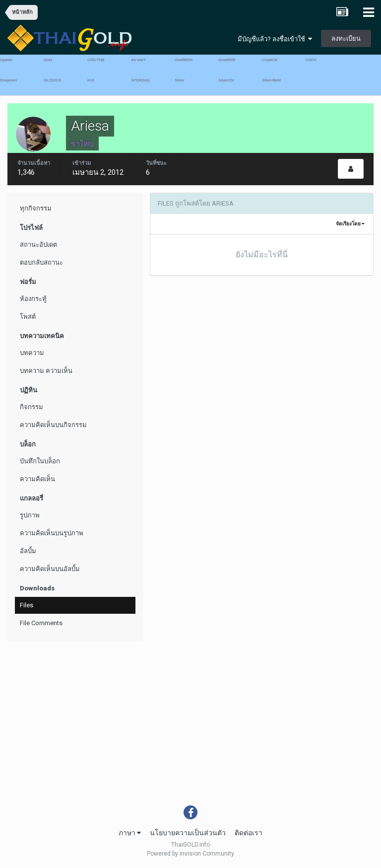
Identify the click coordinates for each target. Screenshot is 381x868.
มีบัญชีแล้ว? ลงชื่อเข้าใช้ (275, 39)
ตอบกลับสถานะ (41, 262)
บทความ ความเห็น (46, 371)
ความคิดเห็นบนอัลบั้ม (50, 569)
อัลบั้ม (28, 551)
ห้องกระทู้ (33, 299)
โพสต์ (28, 317)
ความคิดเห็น (37, 479)
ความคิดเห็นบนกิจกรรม (53, 425)
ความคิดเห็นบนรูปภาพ (52, 533)
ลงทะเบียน (346, 38)
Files (27, 605)
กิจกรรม (32, 407)
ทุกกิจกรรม (36, 208)
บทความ (32, 353)
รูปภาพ (30, 515)
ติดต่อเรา (249, 833)
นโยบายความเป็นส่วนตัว (188, 833)
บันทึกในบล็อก (40, 461)
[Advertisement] (190, 731)
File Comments (41, 623)
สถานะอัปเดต (38, 245)
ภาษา (130, 833)
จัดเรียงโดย (350, 224)
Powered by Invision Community (190, 854)
